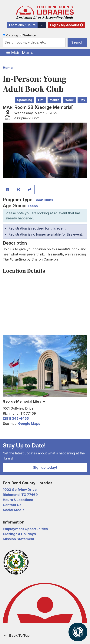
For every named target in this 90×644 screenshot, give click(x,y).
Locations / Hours (22, 25)
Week (69, 100)
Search (77, 42)
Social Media (14, 510)
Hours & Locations (18, 500)
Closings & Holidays (19, 534)
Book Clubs (44, 200)
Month (54, 100)
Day (82, 100)
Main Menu (20, 52)
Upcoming (25, 100)
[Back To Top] (45, 635)
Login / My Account (65, 25)
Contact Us (12, 505)
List (41, 100)
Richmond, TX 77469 (20, 495)
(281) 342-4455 (16, 418)
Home (8, 68)
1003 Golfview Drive (20, 490)
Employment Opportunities (25, 529)
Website (29, 35)
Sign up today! (45, 467)
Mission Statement (19, 539)
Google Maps (29, 424)
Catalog (12, 35)
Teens (33, 206)
